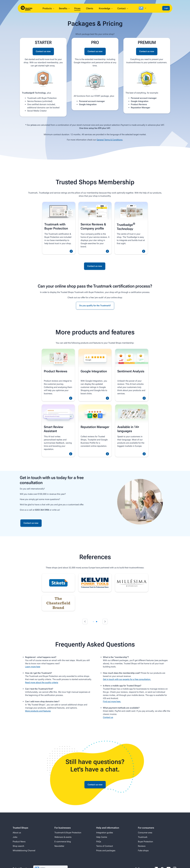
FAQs (99, 842)
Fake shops (143, 851)
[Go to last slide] (85, 621)
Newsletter (59, 846)
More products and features (38, 711)
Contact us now (43, 51)
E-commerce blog (63, 842)
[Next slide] (105, 621)
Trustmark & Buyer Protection (68, 833)
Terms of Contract (105, 846)
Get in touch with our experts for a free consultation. (127, 679)
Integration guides (105, 833)
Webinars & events (63, 837)
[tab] (93, 622)
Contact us (108, 717)
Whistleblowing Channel (24, 851)
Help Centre (102, 837)
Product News (19, 842)
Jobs (15, 837)
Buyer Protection (145, 842)
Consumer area (145, 833)
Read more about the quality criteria (42, 682)
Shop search (18, 846)
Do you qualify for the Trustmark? (95, 306)
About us (17, 833)
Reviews (142, 846)
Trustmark (143, 837)
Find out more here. (112, 701)
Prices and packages (106, 851)
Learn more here (33, 667)
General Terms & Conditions (110, 140)
